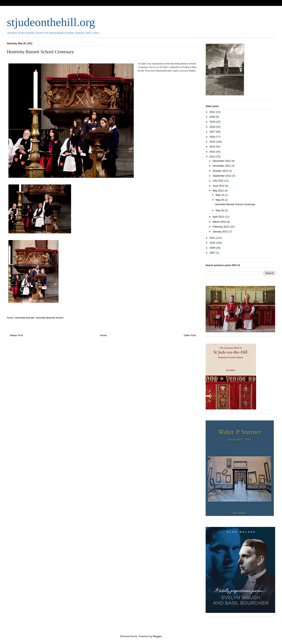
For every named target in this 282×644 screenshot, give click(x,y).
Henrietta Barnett (24, 318)
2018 (213, 127)
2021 (213, 112)
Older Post (190, 335)
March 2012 (220, 222)
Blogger (157, 636)
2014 (213, 147)
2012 (213, 157)
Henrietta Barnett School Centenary (235, 204)
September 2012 (222, 176)
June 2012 (219, 186)
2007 (213, 253)
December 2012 (222, 161)
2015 (213, 142)
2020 (213, 117)
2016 (213, 137)
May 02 (220, 210)
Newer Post (16, 335)
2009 (213, 248)
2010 (213, 243)
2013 (213, 152)
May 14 (220, 195)
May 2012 (219, 191)
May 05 (220, 200)
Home (103, 335)
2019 (213, 122)
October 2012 (221, 171)
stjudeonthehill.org (51, 22)
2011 (213, 238)
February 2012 (221, 227)
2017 (213, 132)
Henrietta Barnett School (50, 318)
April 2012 (219, 217)
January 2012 (221, 232)
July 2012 (218, 181)
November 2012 (222, 166)
